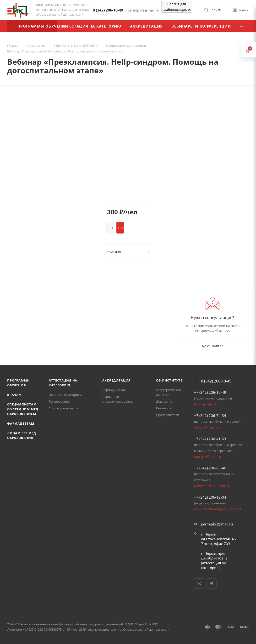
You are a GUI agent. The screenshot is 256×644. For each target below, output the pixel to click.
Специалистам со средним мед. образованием (23, 409)
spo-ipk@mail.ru (208, 456)
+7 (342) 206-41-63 (210, 439)
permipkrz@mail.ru (217, 524)
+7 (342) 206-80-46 (210, 468)
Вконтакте (199, 584)
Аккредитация (117, 380)
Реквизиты (164, 408)
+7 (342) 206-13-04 (210, 497)
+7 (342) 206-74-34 (210, 416)
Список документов (63, 408)
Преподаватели (168, 415)
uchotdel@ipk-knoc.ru (212, 486)
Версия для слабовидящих (177, 7)
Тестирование (59, 401)
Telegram (211, 584)
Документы (165, 401)
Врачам (14, 395)
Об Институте (169, 380)
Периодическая (114, 390)
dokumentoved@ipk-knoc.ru (218, 509)
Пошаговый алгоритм (65, 395)
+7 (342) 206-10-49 (210, 392)
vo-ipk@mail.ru (207, 427)
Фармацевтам (21, 423)
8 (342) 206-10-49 (108, 10)
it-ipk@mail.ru (206, 404)
